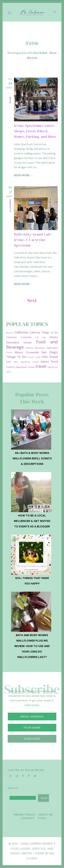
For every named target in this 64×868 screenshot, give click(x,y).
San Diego (49, 352)
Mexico (19, 352)
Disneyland (13, 342)
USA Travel (50, 357)
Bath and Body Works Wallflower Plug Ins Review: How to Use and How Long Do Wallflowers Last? (32, 646)
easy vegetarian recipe (26, 362)
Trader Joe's (34, 357)
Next (32, 300)
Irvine (10, 100)
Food (42, 818)
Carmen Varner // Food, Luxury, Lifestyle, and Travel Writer (33, 849)
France (29, 348)
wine (9, 372)
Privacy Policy (25, 815)
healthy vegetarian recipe (21, 367)
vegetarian (52, 367)
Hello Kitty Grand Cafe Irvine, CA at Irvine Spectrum (33, 240)
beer (9, 362)
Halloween (52, 348)
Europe (28, 342)
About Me (46, 815)
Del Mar (41, 337)
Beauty (10, 333)
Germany (40, 348)
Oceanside (32, 352)
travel (41, 366)
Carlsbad (11, 337)
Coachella (26, 337)
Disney (54, 337)
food (54, 361)
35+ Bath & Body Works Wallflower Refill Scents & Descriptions (32, 458)
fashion (45, 362)
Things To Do (16, 357)
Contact (28, 818)
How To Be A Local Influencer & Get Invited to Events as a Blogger (32, 521)
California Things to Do (44, 333)
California (10, 206)
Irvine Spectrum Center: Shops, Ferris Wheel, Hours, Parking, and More (35, 131)
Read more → (23, 175)
